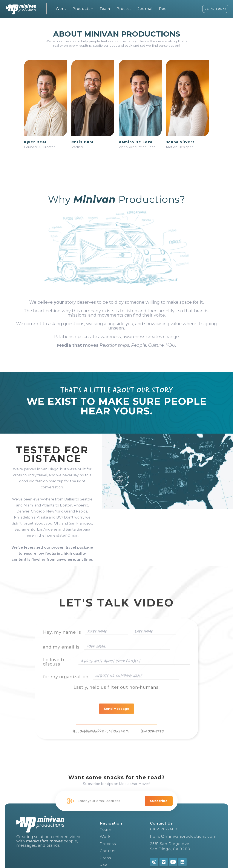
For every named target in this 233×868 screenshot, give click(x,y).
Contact (108, 851)
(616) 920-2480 (152, 742)
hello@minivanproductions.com (183, 836)
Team (106, 830)
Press (105, 858)
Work (105, 837)
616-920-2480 (164, 829)
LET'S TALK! (215, 9)
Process (108, 844)
